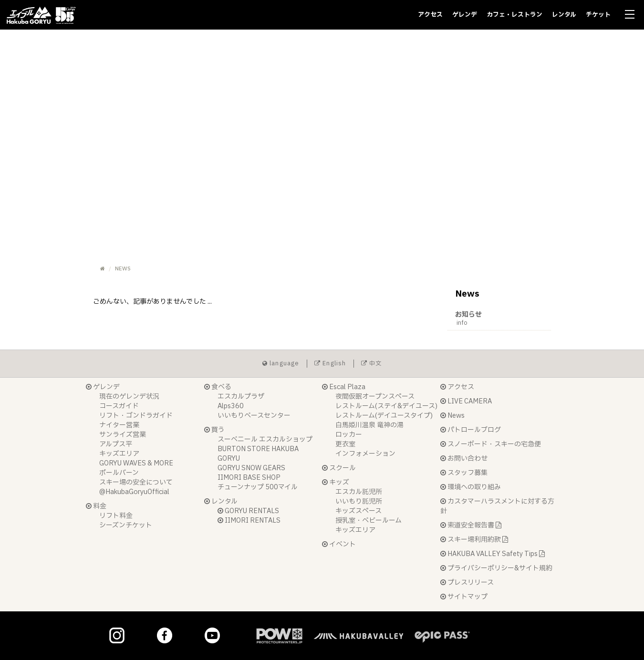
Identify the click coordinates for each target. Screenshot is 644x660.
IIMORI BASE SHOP (249, 478)
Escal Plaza (344, 387)
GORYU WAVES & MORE (136, 463)
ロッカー (349, 435)
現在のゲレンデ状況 (129, 397)
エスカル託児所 (359, 492)
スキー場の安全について (136, 482)
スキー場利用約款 (474, 540)
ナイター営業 (119, 425)
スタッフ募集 (464, 473)
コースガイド (119, 406)
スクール (339, 468)
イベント (339, 544)
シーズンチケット (126, 525)
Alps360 (231, 406)
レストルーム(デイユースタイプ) (384, 416)
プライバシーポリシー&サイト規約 (496, 568)
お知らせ (503, 318)
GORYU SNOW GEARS (251, 468)
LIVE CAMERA (466, 401)
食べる (218, 387)
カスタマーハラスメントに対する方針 (497, 506)
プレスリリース (467, 583)
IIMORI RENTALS (249, 521)
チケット (598, 15)
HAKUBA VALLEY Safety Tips (493, 554)
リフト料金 (116, 516)
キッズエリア (119, 454)
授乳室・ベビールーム (369, 521)
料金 (96, 506)
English (330, 363)
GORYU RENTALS (248, 511)
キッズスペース (358, 511)
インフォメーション (365, 454)
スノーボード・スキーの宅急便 (491, 444)
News (452, 416)
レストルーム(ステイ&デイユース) (386, 406)
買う (214, 430)
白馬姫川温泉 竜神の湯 (369, 425)
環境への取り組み (471, 487)
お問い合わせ (464, 459)
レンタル (564, 15)
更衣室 (345, 444)
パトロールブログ (471, 430)
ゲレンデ (465, 15)
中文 (372, 363)
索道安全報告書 (471, 525)
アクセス (430, 15)
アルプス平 (116, 444)
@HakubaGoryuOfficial (134, 492)
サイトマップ (464, 597)
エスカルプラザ (241, 397)
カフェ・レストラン (514, 15)
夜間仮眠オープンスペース (375, 397)
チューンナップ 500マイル (258, 487)
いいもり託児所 (359, 501)
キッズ (336, 482)
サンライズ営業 (123, 435)
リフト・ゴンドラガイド (136, 416)
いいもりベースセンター (254, 416)
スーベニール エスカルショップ (265, 439)
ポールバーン (119, 473)
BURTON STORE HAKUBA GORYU (258, 454)
